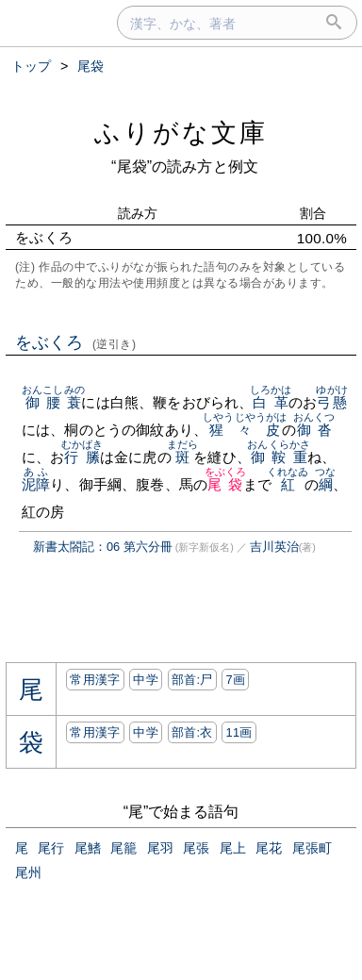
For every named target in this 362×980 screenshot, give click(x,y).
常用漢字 (95, 680)
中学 (146, 680)
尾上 (233, 848)
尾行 (51, 848)
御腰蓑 (53, 402)
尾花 (269, 848)
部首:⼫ (192, 680)
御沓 (314, 430)
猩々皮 (245, 430)
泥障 (36, 484)
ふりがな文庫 (181, 133)
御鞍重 (279, 457)
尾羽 (160, 848)
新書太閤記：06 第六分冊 (103, 547)
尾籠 (123, 848)
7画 (235, 680)
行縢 (82, 457)
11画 (239, 732)
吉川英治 (274, 547)
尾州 (28, 872)
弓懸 (331, 402)
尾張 (196, 848)
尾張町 (312, 848)
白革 (271, 402)
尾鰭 (88, 848)
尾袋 (226, 484)
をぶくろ (76, 342)
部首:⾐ (192, 732)
